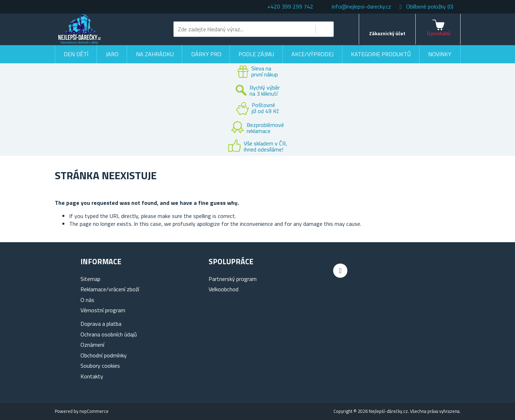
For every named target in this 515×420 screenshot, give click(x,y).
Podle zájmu (256, 54)
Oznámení (92, 345)
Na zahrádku (155, 54)
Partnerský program (233, 279)
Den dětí (76, 54)
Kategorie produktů (381, 54)
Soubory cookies (100, 366)
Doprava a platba (101, 324)
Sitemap (90, 279)
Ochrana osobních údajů (109, 334)
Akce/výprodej (312, 54)
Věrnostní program (103, 310)
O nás (87, 300)
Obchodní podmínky (104, 355)
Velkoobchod (224, 289)
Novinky (440, 54)
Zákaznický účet (387, 33)
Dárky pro (206, 54)
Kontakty (92, 376)
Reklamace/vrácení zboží (110, 289)
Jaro (112, 54)
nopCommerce (94, 411)
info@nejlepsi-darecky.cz (361, 6)
